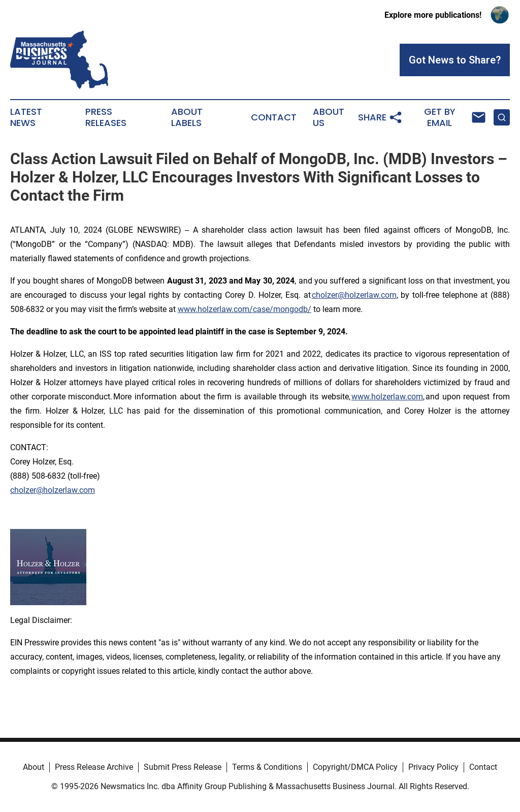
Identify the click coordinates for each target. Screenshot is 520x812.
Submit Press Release (183, 767)
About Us (329, 117)
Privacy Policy (433, 767)
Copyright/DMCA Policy (355, 767)
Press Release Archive (94, 767)
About (34, 767)
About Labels (187, 117)
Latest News (26, 117)
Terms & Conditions (267, 767)
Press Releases (106, 117)
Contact (274, 117)
